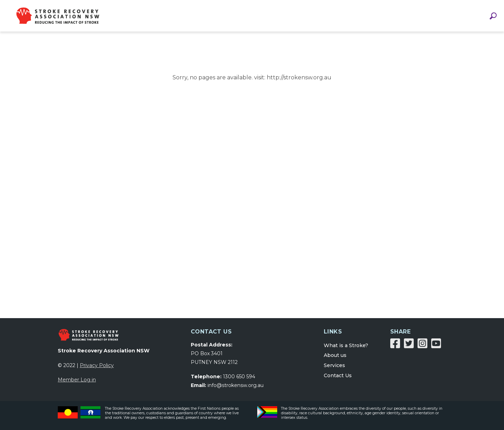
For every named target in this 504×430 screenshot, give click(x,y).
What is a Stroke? (346, 345)
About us (335, 355)
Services (334, 365)
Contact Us (338, 375)
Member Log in (77, 380)
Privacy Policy (97, 365)
